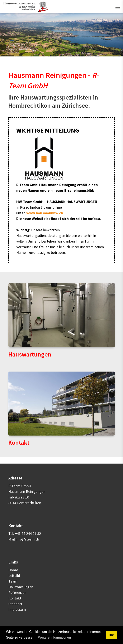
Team (13, 581)
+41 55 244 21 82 (28, 533)
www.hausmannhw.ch (45, 213)
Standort (15, 604)
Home (13, 570)
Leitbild (14, 576)
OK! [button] (111, 635)
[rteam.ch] (26, 6)
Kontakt (19, 442)
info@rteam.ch (27, 539)
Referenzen (17, 592)
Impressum (17, 609)
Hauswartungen (30, 354)
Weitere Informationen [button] (54, 637)
